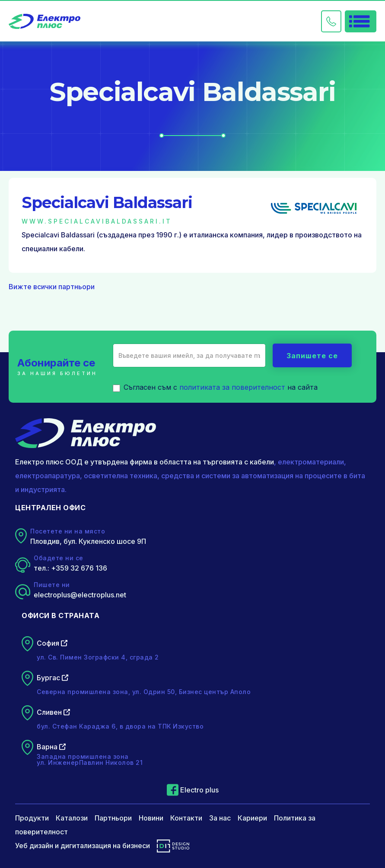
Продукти (32, 818)
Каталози (72, 818)
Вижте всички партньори (52, 287)
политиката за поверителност (232, 387)
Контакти (186, 818)
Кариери (252, 818)
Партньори (113, 818)
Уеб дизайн (34, 846)
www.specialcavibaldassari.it (97, 221)
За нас (220, 818)
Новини (151, 818)
